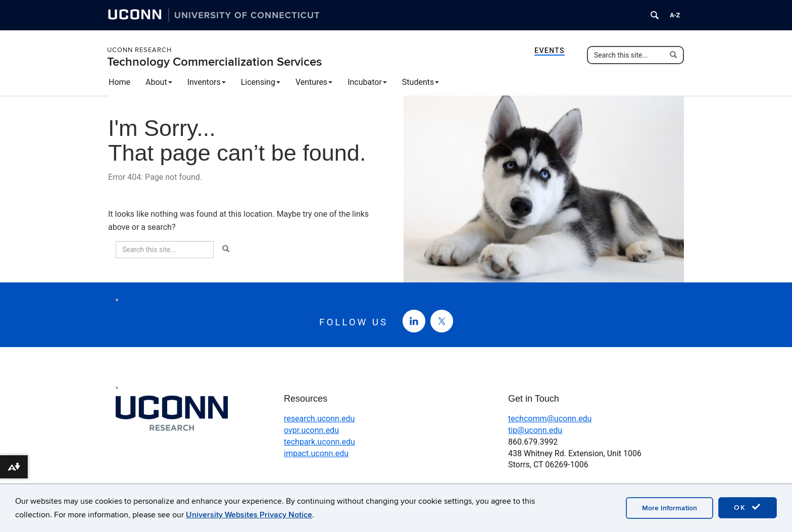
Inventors (207, 82)
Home (119, 82)
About (159, 82)
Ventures (314, 82)
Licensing (261, 82)
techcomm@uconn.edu (550, 419)
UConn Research (139, 50)
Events (550, 51)
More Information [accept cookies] (670, 508)
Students (420, 82)
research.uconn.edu (319, 419)
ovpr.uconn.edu (311, 430)
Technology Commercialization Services (214, 62)
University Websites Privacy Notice (249, 515)
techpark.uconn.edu (319, 442)
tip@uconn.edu (535, 430)
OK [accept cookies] (748, 507)
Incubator (367, 82)
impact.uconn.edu (316, 453)
